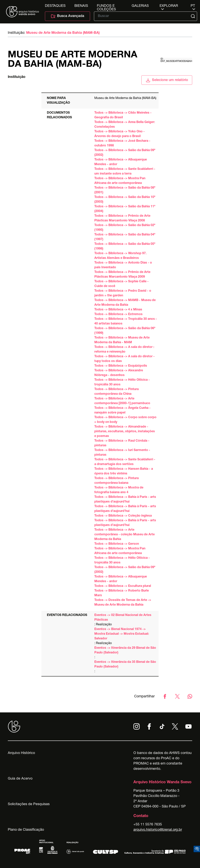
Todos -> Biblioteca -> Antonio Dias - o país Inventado (123, 265)
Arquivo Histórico (21, 753)
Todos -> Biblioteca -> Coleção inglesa (123, 516)
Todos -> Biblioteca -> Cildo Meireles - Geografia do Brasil (123, 115)
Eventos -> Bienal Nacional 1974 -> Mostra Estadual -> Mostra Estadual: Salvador (122, 634)
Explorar (169, 6)
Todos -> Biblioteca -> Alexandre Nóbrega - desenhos (119, 373)
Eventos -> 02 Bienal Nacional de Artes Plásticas (123, 618)
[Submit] (193, 16)
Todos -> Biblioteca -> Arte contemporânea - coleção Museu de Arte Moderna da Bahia (125, 535)
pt (193, 6)
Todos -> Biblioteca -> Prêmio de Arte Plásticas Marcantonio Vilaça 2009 (122, 275)
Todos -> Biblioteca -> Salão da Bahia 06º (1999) (125, 331)
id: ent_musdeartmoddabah (176, 60)
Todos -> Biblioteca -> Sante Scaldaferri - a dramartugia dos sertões (125, 462)
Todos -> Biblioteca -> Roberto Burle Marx (122, 593)
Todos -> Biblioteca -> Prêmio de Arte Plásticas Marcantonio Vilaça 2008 (122, 218)
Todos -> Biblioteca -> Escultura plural (123, 586)
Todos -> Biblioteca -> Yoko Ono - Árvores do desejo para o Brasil (120, 134)
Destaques (55, 6)
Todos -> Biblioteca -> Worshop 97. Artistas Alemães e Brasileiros (120, 256)
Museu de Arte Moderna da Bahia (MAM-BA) (63, 33)
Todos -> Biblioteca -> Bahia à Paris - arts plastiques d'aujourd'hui (125, 500)
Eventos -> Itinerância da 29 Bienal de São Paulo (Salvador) (125, 651)
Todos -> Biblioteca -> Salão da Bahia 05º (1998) (125, 247)
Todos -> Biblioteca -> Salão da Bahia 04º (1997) (125, 237)
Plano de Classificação (26, 830)
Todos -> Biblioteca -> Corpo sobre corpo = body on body (125, 420)
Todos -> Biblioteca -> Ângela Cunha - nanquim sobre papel (122, 411)
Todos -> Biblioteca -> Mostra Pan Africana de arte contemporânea (120, 181)
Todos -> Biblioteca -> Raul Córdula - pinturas (122, 443)
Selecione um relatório (167, 80)
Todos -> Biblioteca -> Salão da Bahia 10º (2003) (125, 200)
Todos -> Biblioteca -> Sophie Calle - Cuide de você (121, 284)
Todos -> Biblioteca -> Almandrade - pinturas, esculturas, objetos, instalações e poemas (125, 432)
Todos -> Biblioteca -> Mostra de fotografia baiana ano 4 (119, 490)
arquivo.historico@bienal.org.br (158, 830)
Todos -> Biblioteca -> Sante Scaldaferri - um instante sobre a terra (125, 172)
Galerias (140, 6)
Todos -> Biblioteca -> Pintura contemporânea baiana (117, 481)
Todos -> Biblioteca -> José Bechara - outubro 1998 (122, 143)
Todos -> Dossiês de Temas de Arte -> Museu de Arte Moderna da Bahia (123, 603)
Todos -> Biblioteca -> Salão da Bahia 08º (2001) (125, 190)
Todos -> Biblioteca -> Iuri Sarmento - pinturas (122, 453)
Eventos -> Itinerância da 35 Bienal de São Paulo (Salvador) (125, 665)
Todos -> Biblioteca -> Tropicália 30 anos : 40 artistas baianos (125, 322)
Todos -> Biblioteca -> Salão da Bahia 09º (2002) (125, 153)
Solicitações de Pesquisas (29, 804)
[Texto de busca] (143, 16)
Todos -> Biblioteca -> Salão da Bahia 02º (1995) (125, 228)
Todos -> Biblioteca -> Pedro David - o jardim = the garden (123, 293)
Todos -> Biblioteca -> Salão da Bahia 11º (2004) (125, 209)
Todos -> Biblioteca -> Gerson (117, 544)
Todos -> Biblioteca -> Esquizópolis (121, 366)
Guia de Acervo (20, 779)
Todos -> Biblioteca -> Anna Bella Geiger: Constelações (125, 125)
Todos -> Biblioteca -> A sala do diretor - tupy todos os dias (125, 359)
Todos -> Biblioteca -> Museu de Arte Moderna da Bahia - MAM (122, 340)
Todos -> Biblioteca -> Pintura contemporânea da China (117, 392)
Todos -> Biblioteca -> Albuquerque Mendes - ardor (121, 162)
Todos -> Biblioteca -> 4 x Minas (118, 310)
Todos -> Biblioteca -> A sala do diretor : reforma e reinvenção (124, 350)
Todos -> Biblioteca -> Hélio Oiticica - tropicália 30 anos (122, 382)
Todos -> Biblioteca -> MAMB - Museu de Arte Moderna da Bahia (125, 303)
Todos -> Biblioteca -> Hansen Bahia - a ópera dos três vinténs (124, 471)
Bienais (81, 6)
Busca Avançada (67, 16)
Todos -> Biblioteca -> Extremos (118, 315)
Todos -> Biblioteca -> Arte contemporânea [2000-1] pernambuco (122, 401)
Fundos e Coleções (106, 6)
